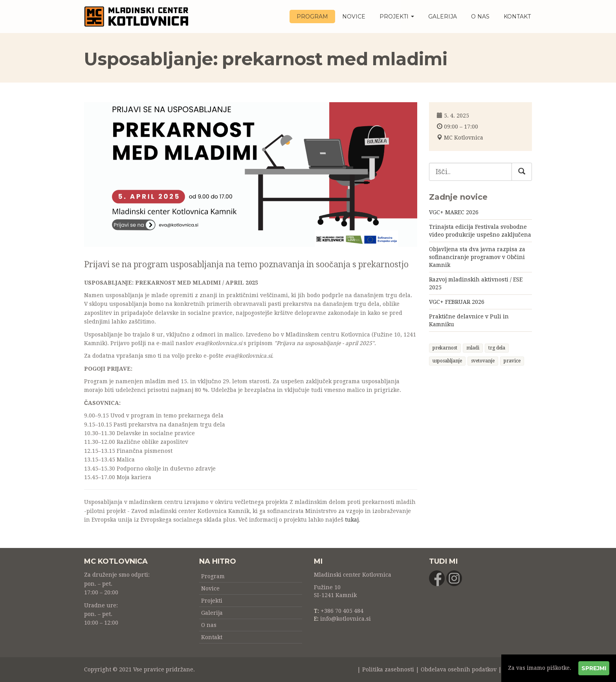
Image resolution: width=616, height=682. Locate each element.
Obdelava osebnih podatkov (459, 669)
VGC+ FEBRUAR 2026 (457, 302)
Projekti (397, 17)
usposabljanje (447, 361)
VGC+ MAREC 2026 (454, 212)
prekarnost (445, 348)
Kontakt (517, 17)
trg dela (497, 348)
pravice (512, 361)
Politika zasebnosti (388, 669)
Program (312, 17)
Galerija (443, 17)
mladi (473, 348)
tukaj (352, 520)
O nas (480, 17)
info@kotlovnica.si (346, 619)
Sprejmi (594, 668)
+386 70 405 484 (342, 611)
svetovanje (483, 361)
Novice (354, 17)
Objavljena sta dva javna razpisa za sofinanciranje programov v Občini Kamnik (477, 257)
